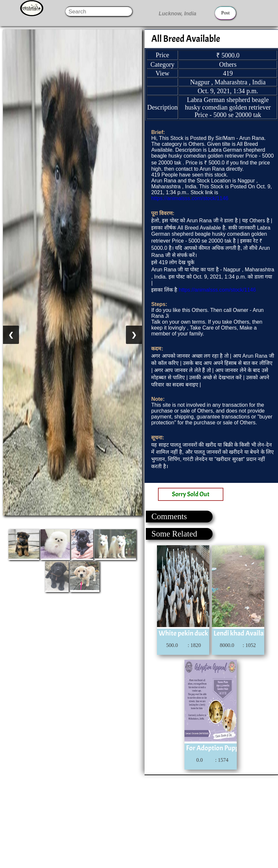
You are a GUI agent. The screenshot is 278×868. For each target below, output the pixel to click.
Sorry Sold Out (191, 494)
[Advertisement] (139, 821)
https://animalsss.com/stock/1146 (190, 198)
